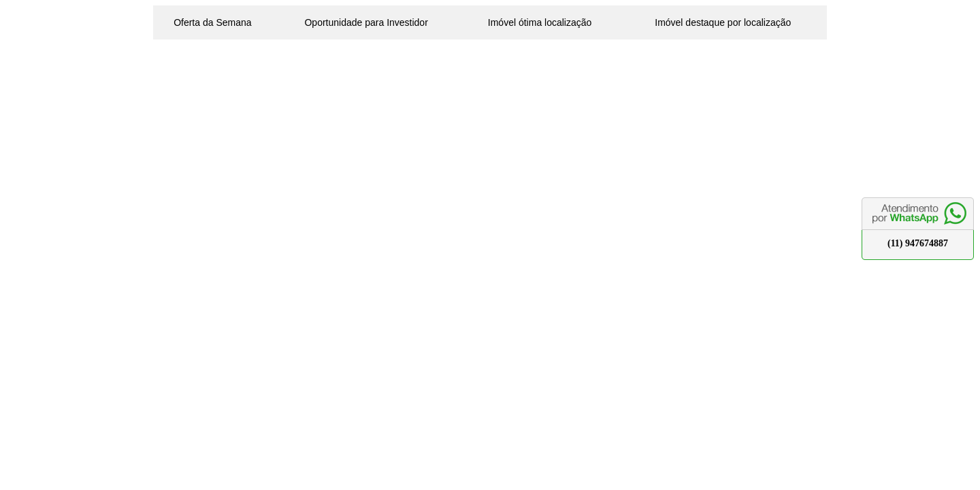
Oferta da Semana (212, 22)
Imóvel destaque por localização (723, 22)
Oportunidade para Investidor (366, 22)
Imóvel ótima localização (540, 22)
